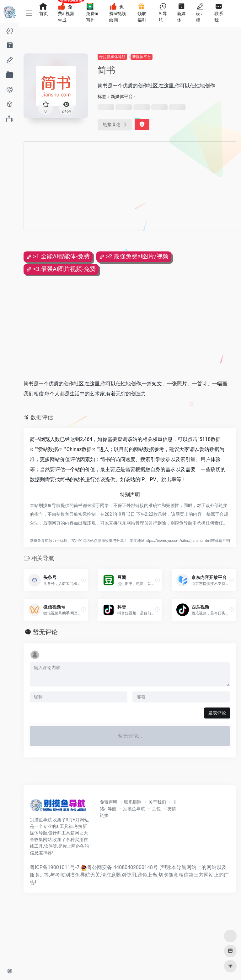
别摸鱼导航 (134, 809)
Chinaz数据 (79, 449)
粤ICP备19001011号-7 (55, 867)
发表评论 (217, 713)
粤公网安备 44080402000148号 (122, 867)
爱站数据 (48, 449)
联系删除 (133, 802)
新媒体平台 (142, 57)
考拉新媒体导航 (112, 57)
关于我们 (157, 802)
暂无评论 (45, 632)
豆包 (156, 809)
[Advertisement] (105, 186)
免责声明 (109, 802)
